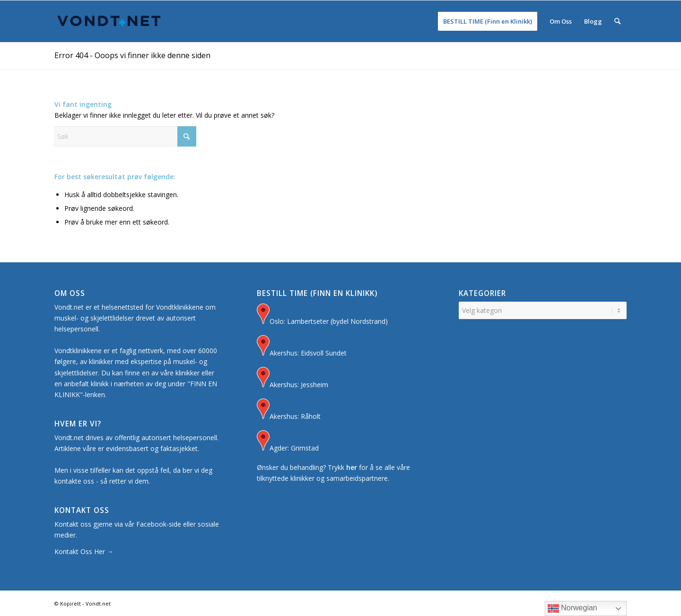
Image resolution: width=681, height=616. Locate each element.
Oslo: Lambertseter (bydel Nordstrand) (322, 315)
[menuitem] (488, 21)
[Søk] (617, 21)
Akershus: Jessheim (292, 378)
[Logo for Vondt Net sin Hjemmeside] (109, 21)
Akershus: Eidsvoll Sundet (302, 347)
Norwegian (572, 608)
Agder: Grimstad (288, 442)
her (352, 467)
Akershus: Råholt (289, 410)
